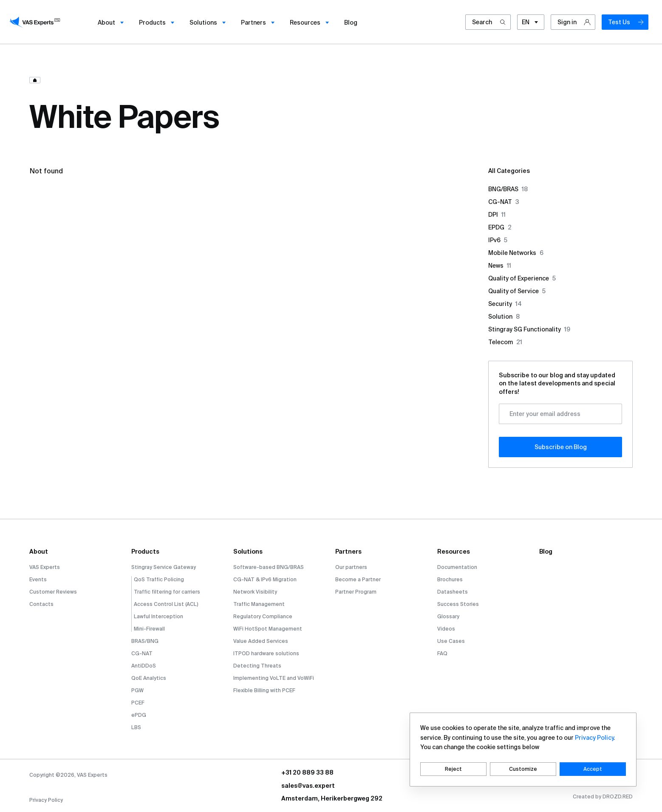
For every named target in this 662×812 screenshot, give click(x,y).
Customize (523, 769)
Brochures (450, 579)
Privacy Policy (46, 800)
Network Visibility (255, 592)
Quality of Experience (522, 278)
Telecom (505, 342)
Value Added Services (261, 641)
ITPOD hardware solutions (266, 653)
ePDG (139, 715)
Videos (446, 629)
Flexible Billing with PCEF (264, 690)
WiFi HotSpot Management (268, 629)
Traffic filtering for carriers (167, 592)
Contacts (41, 604)
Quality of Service (517, 291)
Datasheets (453, 592)
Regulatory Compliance (263, 616)
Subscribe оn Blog (561, 447)
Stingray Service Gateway (164, 567)
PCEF (138, 703)
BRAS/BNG (145, 641)
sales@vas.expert (308, 786)
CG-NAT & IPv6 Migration (265, 579)
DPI (497, 215)
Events (38, 579)
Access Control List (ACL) (166, 604)
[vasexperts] (36, 22)
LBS (136, 727)
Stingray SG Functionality (529, 329)
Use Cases (451, 641)
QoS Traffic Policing (159, 579)
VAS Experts (45, 567)
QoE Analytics (149, 678)
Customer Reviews (53, 592)
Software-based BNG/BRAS (269, 567)
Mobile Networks (516, 253)
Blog (546, 552)
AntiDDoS (144, 666)
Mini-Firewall (149, 629)
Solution (504, 317)
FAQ (442, 653)
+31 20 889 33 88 (307, 772)
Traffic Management (259, 604)
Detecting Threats (257, 666)
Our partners (351, 567)
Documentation (457, 567)
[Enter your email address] (560, 414)
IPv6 (498, 240)
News (500, 266)
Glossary (448, 616)
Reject (453, 769)
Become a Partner (358, 579)
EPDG (500, 227)
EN (531, 23)
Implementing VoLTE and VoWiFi (274, 678)
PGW (137, 690)
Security (505, 304)
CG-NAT (504, 202)
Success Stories (458, 604)
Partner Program (356, 592)
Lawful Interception (158, 616)
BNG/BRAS (508, 189)
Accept (593, 769)
